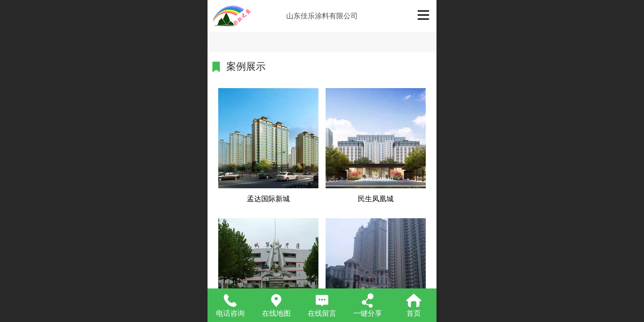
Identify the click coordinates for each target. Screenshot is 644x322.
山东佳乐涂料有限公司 (322, 16)
